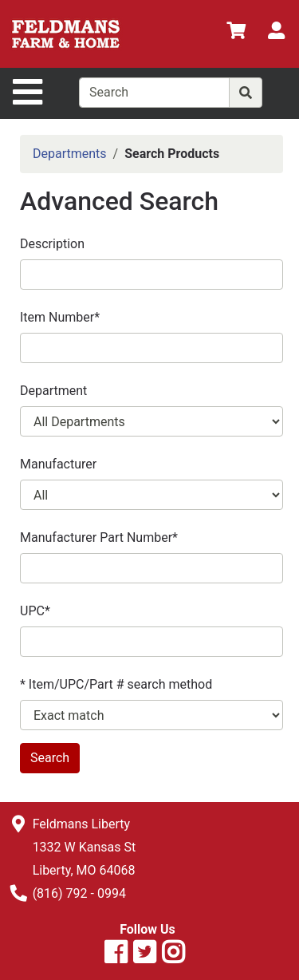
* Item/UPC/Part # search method (116, 684)
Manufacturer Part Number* (99, 537)
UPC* (35, 611)
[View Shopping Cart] (236, 33)
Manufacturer (58, 464)
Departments (70, 154)
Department (53, 391)
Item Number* (60, 317)
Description (52, 244)
